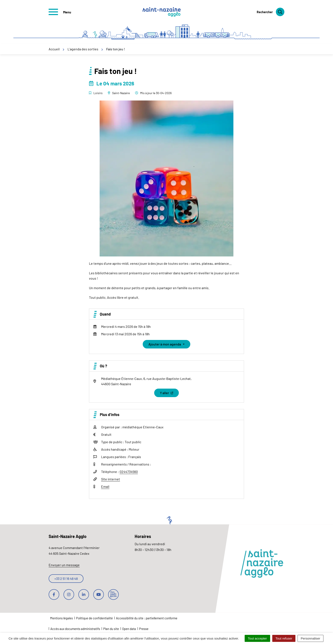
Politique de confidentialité (94, 618)
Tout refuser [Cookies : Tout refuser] (284, 638)
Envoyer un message (64, 565)
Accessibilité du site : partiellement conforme (147, 618)
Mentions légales (61, 618)
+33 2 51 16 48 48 (66, 578)
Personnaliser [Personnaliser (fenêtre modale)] (310, 638)
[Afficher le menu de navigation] (60, 12)
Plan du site (111, 629)
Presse (144, 629)
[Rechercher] (271, 12)
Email (105, 486)
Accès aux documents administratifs (75, 629)
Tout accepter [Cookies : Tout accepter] (257, 638)
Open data (129, 629)
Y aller (169, 394)
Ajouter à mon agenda (165, 344)
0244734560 (129, 472)
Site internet (111, 479)
